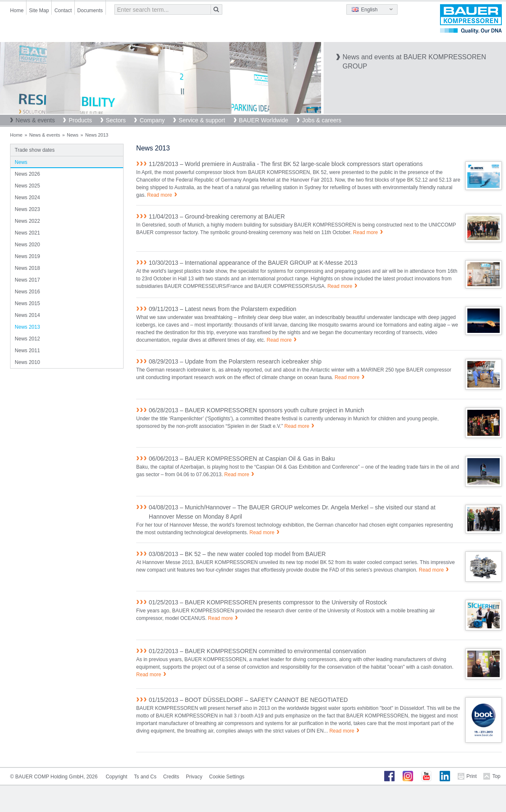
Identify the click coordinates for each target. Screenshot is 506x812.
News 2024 (27, 198)
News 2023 (27, 209)
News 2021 (27, 233)
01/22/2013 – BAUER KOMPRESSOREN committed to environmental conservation (257, 651)
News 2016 (27, 292)
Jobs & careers (322, 120)
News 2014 (27, 315)
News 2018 (27, 268)
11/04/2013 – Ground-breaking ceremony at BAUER (217, 216)
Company (152, 120)
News (73, 135)
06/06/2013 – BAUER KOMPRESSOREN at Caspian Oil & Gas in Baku (242, 459)
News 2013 (27, 327)
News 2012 (27, 339)
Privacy (194, 777)
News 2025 (27, 186)
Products (80, 120)
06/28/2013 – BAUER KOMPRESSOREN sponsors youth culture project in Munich (256, 410)
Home (17, 11)
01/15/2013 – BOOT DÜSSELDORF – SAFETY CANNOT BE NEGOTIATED (248, 700)
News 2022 (27, 221)
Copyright (116, 777)
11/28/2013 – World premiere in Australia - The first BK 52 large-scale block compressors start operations (286, 164)
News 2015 (27, 303)
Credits (171, 777)
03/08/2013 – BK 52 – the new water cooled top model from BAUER (237, 554)
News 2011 (27, 351)
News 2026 (27, 174)
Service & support (202, 120)
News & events (35, 120)
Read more (159, 195)
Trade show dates (35, 150)
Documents (90, 11)
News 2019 (27, 256)
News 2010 (27, 362)
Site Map (39, 11)
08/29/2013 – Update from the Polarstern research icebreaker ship (235, 361)
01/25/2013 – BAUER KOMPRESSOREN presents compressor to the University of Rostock (268, 602)
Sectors (116, 120)
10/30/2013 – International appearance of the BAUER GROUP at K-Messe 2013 (253, 263)
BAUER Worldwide (264, 120)
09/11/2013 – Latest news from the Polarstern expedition (223, 309)
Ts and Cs (145, 777)
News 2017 (27, 280)
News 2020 (27, 245)
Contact (63, 11)
